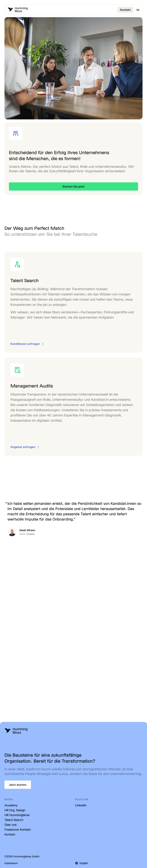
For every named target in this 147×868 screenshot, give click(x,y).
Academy (11, 805)
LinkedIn (81, 805)
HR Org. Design (15, 810)
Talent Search (14, 820)
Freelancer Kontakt (18, 829)
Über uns (11, 825)
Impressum (11, 863)
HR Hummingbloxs (17, 815)
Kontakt (125, 10)
